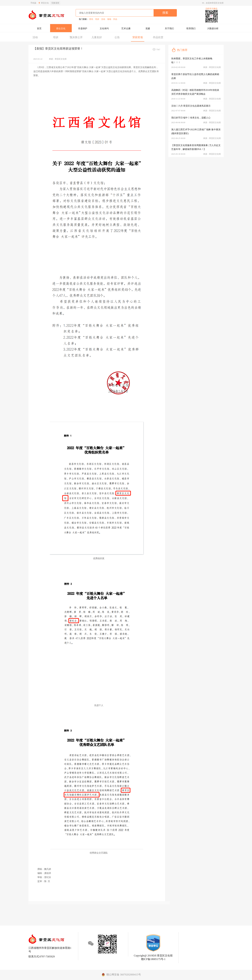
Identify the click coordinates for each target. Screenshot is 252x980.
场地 (109, 19)
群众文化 (61, 29)
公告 (117, 37)
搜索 (165, 13)
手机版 (33, 3)
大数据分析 (213, 29)
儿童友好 (97, 37)
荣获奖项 (138, 37)
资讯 (91, 19)
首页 (39, 29)
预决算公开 (76, 37)
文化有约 (104, 29)
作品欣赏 (158, 37)
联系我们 (191, 29)
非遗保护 (83, 29)
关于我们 (169, 29)
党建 (148, 29)
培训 (97, 19)
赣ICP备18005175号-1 (153, 959)
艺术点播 (126, 29)
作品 (115, 19)
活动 (103, 19)
